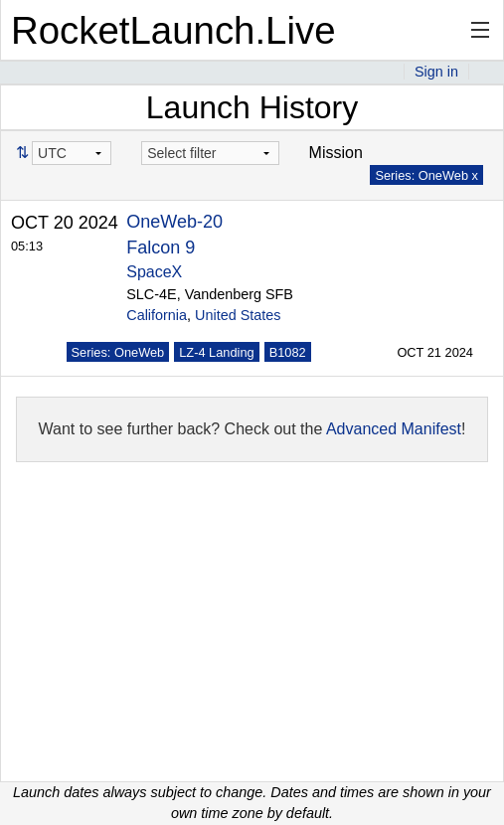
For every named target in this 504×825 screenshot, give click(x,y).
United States (238, 315)
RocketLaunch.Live (173, 30)
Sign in (436, 72)
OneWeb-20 (174, 222)
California (157, 315)
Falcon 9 (161, 247)
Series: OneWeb (118, 352)
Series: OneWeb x (426, 175)
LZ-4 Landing (216, 352)
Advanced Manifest (394, 429)
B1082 (288, 352)
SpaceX (154, 272)
